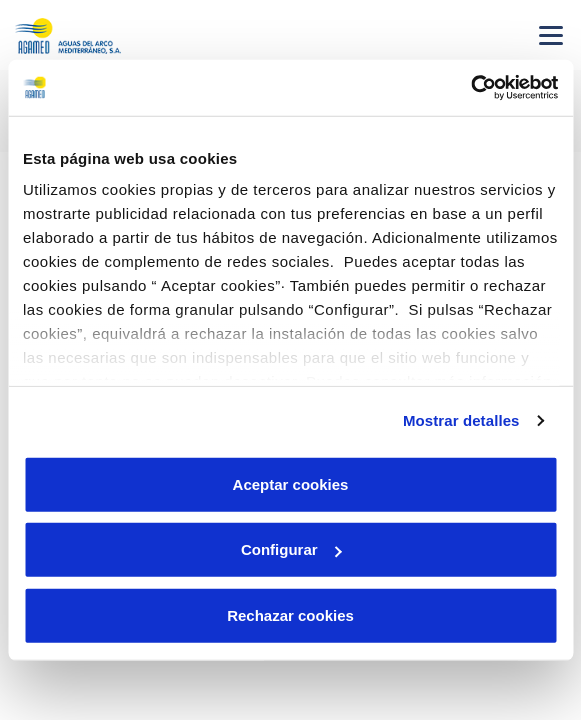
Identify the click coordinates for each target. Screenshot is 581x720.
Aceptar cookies (291, 483)
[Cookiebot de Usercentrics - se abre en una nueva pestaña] (470, 88)
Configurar (291, 549)
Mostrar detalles (461, 420)
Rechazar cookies (290, 614)
